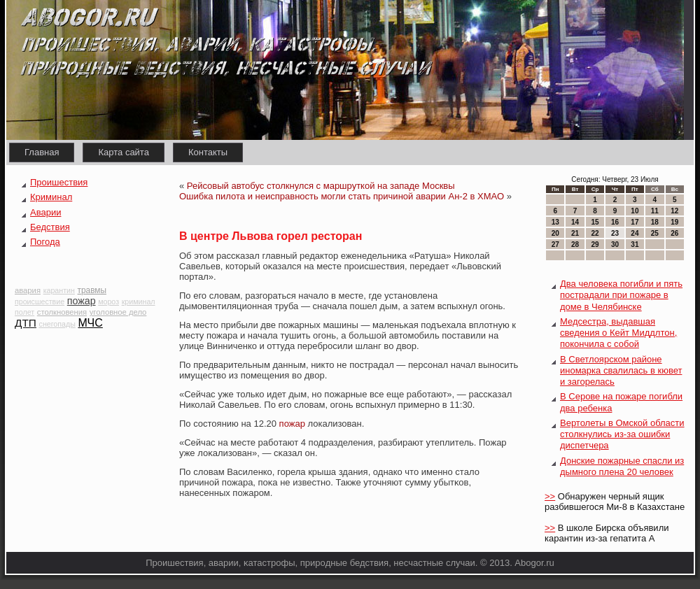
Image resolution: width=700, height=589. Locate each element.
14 (575, 222)
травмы (92, 290)
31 (635, 244)
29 (595, 244)
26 (674, 233)
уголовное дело (118, 312)
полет (24, 312)
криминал (139, 301)
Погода (45, 242)
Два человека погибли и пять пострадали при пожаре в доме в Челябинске (621, 295)
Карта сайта (123, 152)
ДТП (26, 323)
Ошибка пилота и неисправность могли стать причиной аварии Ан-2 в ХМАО (342, 196)
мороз (108, 301)
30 (615, 244)
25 (655, 233)
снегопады (57, 324)
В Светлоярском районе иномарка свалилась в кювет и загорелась (621, 371)
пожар (82, 301)
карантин (59, 290)
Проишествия (59, 182)
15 (595, 222)
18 (655, 222)
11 (655, 211)
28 (575, 244)
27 (555, 244)
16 (615, 222)
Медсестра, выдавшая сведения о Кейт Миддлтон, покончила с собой (618, 333)
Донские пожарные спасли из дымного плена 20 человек (622, 466)
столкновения (62, 312)
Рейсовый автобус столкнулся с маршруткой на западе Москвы (321, 186)
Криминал (51, 197)
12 (674, 211)
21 (575, 233)
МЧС (90, 323)
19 (674, 222)
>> (550, 496)
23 (615, 233)
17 (635, 222)
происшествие (40, 301)
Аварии (45, 212)
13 (555, 222)
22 (595, 233)
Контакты (208, 152)
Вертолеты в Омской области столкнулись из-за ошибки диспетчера (622, 434)
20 (555, 233)
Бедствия (50, 227)
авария (28, 290)
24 (635, 233)
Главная (42, 152)
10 (635, 211)
